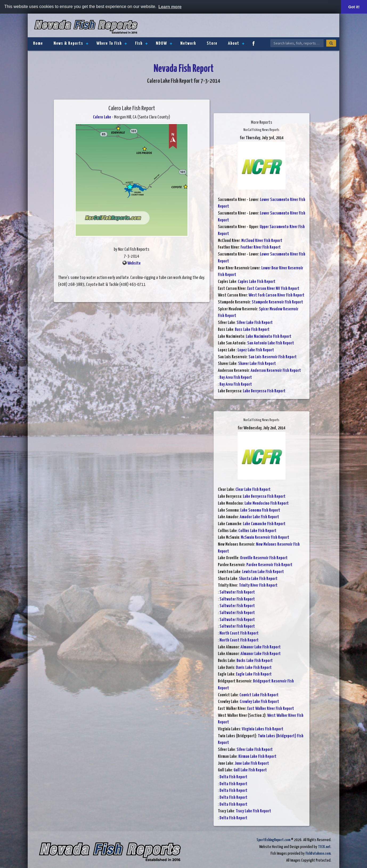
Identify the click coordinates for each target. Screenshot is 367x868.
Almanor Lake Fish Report (261, 647)
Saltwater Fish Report (237, 592)
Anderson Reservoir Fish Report (276, 371)
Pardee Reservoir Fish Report (269, 565)
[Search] (331, 43)
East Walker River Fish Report (271, 709)
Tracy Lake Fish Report (253, 811)
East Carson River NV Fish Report (273, 289)
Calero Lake (102, 117)
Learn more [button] (170, 7)
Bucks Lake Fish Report (255, 661)
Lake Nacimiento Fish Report (269, 337)
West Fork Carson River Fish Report (276, 295)
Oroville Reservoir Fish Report (264, 558)
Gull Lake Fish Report (250, 770)
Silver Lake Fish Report (255, 323)
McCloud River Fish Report (262, 241)
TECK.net (324, 847)
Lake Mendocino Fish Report (267, 503)
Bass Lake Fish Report (252, 330)
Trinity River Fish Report (258, 585)
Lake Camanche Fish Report (264, 524)
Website (134, 263)
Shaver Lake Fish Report (257, 364)
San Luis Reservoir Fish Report (273, 357)
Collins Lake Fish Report (257, 531)
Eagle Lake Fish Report (254, 674)
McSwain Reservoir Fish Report (265, 538)
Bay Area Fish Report (236, 378)
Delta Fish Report (233, 777)
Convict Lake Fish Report (259, 695)
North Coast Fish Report (239, 633)
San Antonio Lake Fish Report (271, 343)
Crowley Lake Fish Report (259, 702)
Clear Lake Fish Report (253, 490)
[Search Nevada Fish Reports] (297, 43)
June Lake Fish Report (252, 764)
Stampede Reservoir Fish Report (277, 302)
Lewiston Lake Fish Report (263, 572)
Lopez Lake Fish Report (256, 350)
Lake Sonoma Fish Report (260, 510)
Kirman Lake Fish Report (257, 757)
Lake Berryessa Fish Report (264, 391)
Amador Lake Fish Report (259, 517)
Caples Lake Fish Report (257, 282)
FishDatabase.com (318, 853)
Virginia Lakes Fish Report (263, 729)
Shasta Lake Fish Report (258, 579)
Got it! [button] (354, 7)
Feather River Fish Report (261, 247)
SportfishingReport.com (273, 840)
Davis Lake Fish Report (254, 668)
